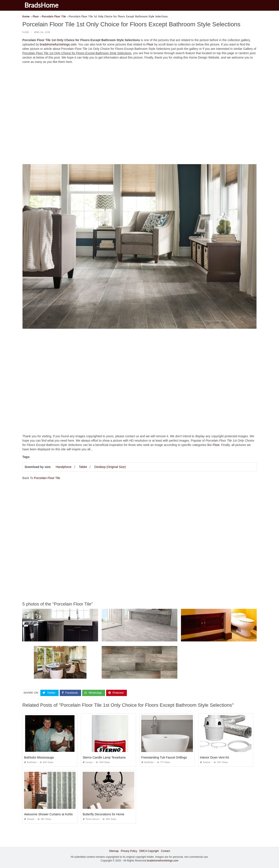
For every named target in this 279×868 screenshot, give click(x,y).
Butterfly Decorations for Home (103, 814)
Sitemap (114, 851)
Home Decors (91, 819)
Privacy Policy (129, 851)
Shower (29, 819)
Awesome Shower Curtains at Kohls (48, 814)
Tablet (83, 467)
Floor (26, 32)
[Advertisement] (140, 98)
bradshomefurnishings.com (58, 44)
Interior (205, 762)
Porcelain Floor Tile (47, 478)
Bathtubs (30, 762)
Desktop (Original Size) (110, 467)
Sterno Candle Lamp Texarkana (104, 757)
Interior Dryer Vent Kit (214, 757)
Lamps (88, 762)
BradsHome (41, 5)
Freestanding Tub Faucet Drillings (164, 757)
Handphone (64, 467)
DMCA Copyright (149, 851)
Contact (165, 851)
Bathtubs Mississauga (39, 757)
